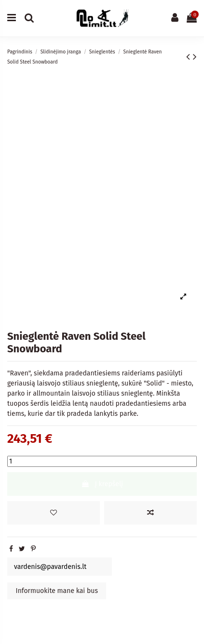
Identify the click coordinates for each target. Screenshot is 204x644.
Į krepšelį (102, 484)
